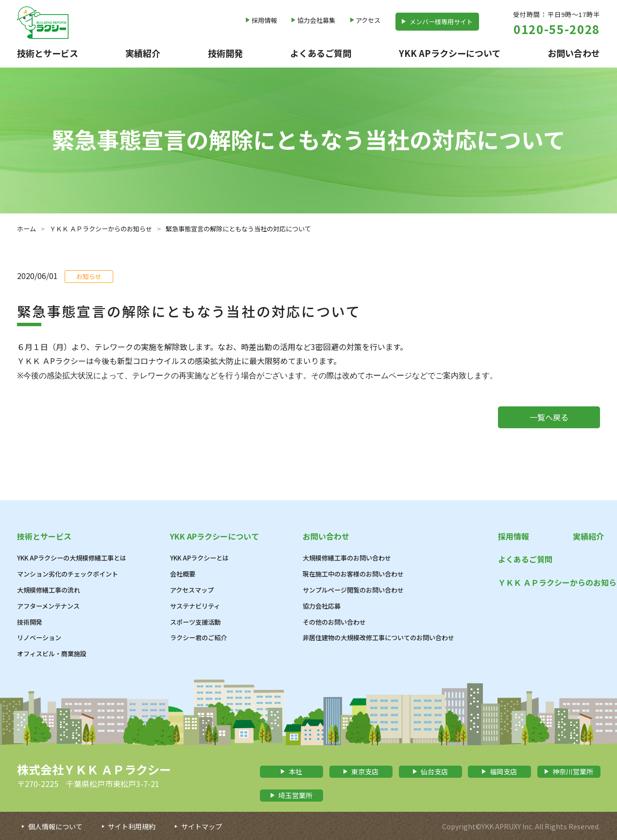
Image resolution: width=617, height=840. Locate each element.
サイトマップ (202, 826)
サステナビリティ (195, 606)
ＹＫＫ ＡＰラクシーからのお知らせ (101, 229)
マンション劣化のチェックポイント (68, 574)
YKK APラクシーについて (450, 53)
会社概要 (183, 574)
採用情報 (264, 20)
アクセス (368, 20)
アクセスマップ (192, 590)
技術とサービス (48, 53)
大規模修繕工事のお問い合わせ (347, 558)
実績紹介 (143, 53)
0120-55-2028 (557, 29)
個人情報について (55, 826)
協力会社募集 (316, 20)
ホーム (26, 229)
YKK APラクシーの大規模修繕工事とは (72, 558)
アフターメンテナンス (48, 606)
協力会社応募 (322, 606)
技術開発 (225, 53)
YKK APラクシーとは (199, 558)
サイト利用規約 (132, 826)
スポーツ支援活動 (195, 622)
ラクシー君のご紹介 (198, 638)
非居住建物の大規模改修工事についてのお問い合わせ (378, 638)
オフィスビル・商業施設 (52, 654)
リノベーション (39, 638)
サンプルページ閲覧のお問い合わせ (353, 590)
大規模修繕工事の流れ (49, 590)
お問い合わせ (574, 53)
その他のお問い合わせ (334, 622)
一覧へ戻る (549, 417)
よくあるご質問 (321, 53)
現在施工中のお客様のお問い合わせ (353, 574)
